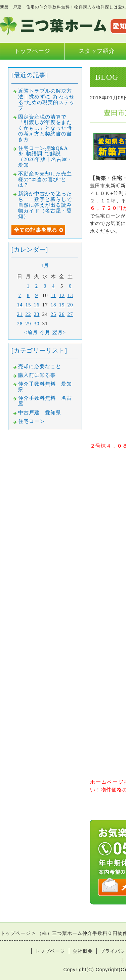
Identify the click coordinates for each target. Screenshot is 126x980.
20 (70, 305)
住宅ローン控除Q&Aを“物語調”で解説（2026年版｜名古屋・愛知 (45, 157)
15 (28, 305)
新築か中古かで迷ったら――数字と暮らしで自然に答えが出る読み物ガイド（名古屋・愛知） (45, 205)
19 (62, 305)
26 (62, 314)
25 (54, 314)
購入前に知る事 (37, 375)
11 (53, 295)
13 (70, 295)
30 (37, 324)
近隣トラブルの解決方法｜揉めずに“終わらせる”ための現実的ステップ (46, 99)
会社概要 (83, 951)
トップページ (32, 51)
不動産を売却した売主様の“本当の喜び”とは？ (45, 179)
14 (20, 305)
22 (28, 314)
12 (62, 295)
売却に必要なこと (40, 366)
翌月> (59, 332)
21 (20, 314)
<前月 (31, 332)
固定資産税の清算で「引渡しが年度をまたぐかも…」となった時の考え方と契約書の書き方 (45, 128)
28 (20, 324)
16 (37, 305)
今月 (45, 332)
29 (28, 324)
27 (70, 314)
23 (37, 314)
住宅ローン (32, 421)
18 (54, 305)
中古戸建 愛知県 (40, 413)
